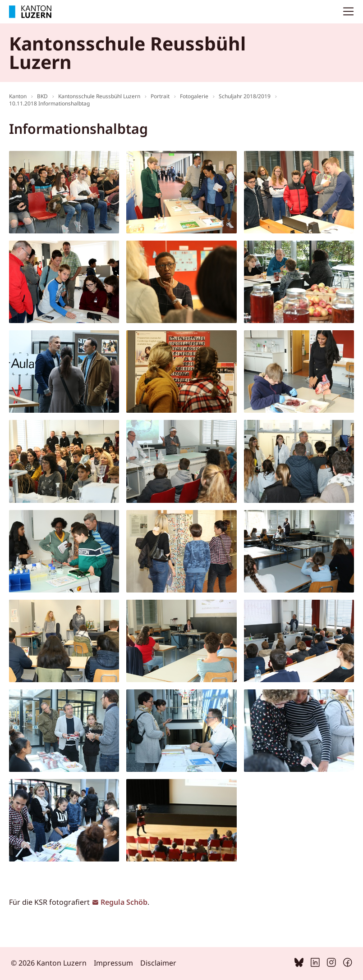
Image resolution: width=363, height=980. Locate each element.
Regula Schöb (124, 902)
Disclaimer (158, 963)
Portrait (160, 96)
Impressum (113, 963)
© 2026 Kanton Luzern (49, 963)
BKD (42, 96)
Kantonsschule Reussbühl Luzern (99, 96)
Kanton (18, 96)
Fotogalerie (194, 96)
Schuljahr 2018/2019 (245, 96)
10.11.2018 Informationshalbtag (49, 103)
